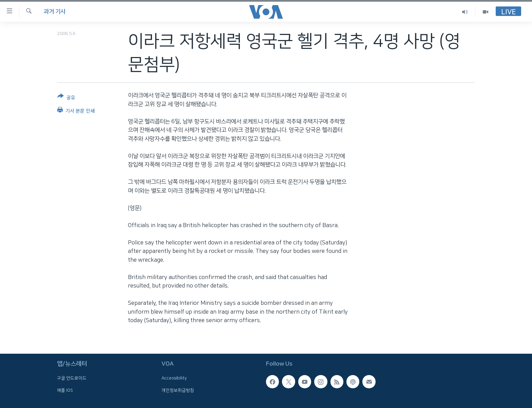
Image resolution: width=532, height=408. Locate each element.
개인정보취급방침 (178, 390)
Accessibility (174, 378)
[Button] (66, 98)
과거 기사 (55, 12)
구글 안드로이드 (72, 378)
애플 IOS (65, 390)
